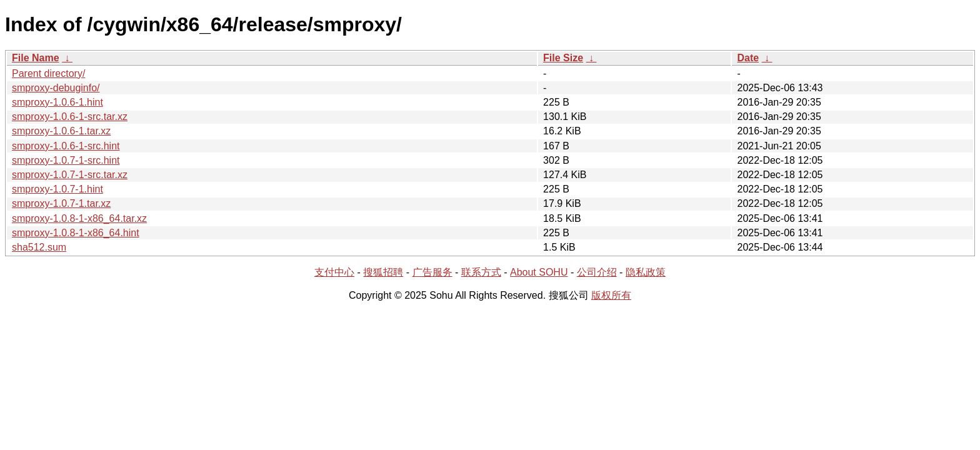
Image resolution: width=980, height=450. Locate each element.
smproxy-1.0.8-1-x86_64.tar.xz (79, 218)
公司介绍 (597, 272)
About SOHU (539, 272)
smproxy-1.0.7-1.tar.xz (61, 203)
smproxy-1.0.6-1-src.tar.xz (70, 117)
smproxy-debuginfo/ (56, 88)
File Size (563, 58)
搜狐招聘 (383, 272)
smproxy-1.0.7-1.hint (57, 189)
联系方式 (481, 272)
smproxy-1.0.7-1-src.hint (66, 160)
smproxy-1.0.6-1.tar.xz (61, 131)
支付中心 (334, 272)
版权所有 (611, 295)
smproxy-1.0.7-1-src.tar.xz (70, 175)
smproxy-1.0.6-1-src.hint (66, 146)
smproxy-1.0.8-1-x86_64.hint (76, 233)
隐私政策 (646, 272)
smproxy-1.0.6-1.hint (57, 102)
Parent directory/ (48, 73)
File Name (36, 58)
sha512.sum (39, 247)
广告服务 (432, 272)
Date (748, 58)
